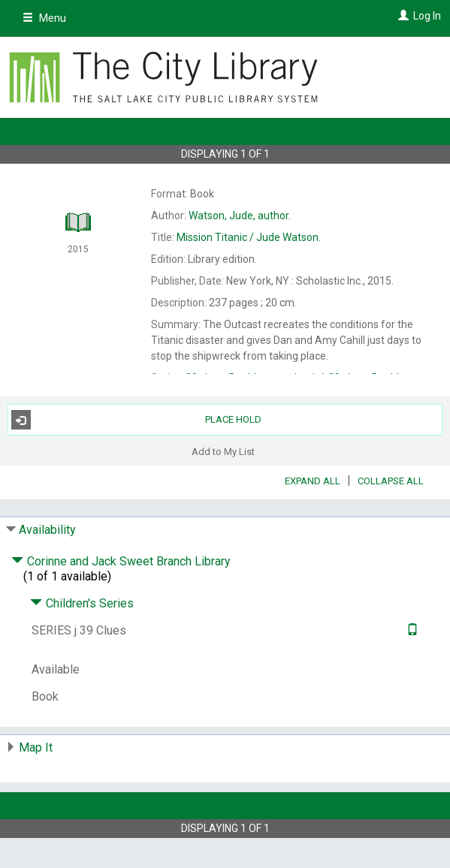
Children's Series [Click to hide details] (82, 603)
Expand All (313, 481)
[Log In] (402, 16)
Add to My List (223, 451)
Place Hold (137, 420)
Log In (427, 16)
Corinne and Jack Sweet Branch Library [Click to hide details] (121, 561)
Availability (47, 530)
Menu (44, 18)
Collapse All (391, 481)
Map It (36, 747)
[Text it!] (411, 630)
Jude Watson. (249, 237)
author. (240, 215)
